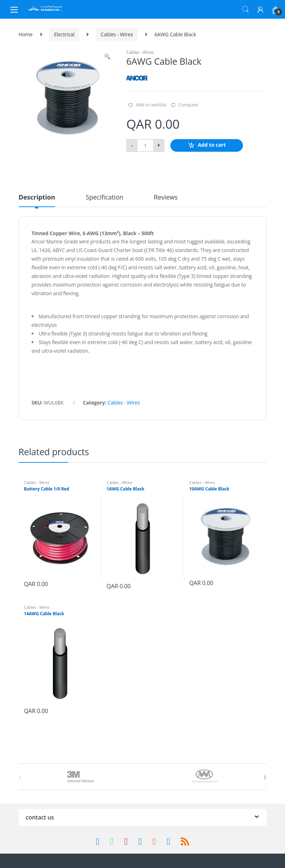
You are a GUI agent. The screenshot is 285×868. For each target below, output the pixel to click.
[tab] (37, 200)
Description (37, 198)
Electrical (64, 34)
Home (26, 34)
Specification (104, 198)
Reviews (166, 198)
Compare (188, 105)
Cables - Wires (117, 34)
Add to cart (212, 145)
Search (245, 9)
